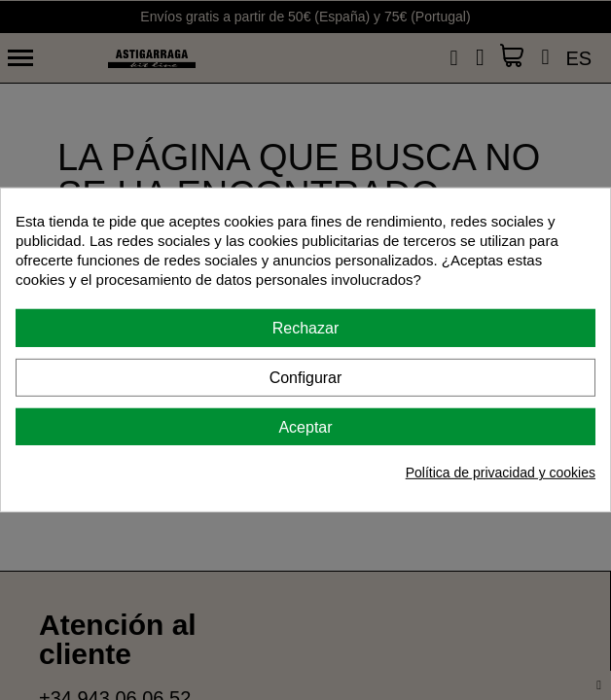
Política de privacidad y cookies (501, 472)
